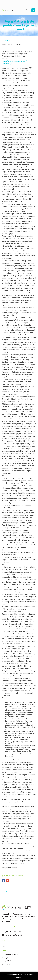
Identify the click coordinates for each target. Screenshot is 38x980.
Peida (27, 977)
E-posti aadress (8, 881)
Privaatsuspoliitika (10, 954)
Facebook (3, 881)
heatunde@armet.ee (13, 935)
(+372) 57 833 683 (12, 931)
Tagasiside (8, 961)
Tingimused (8, 958)
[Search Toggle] (28, 10)
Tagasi (6, 40)
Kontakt (6, 964)
